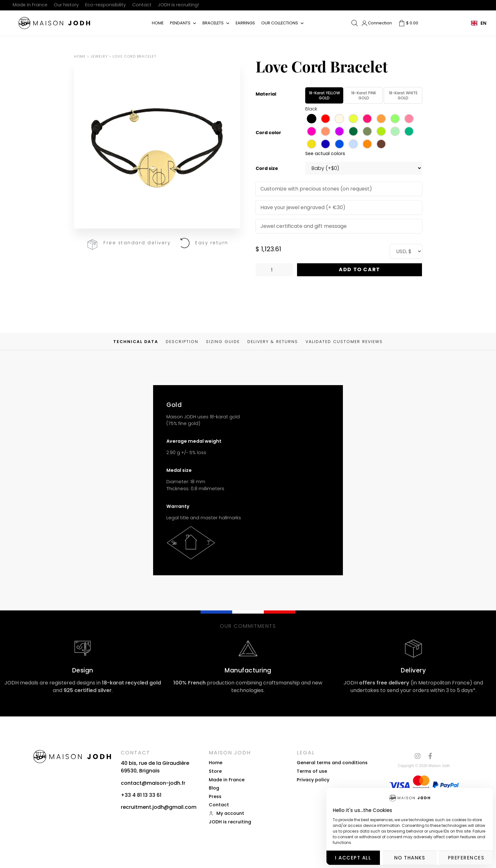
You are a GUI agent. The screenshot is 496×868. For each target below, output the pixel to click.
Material (266, 94)
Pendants (180, 23)
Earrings (245, 23)
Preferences (466, 858)
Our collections (280, 23)
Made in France (30, 5)
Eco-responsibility (105, 5)
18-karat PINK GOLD (364, 95)
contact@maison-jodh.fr (153, 783)
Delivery (413, 670)
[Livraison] (413, 648)
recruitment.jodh (142, 807)
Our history (66, 5)
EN (479, 23)
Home (158, 23)
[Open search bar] (355, 23)
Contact (142, 5)
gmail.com (183, 807)
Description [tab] (182, 342)
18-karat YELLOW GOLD (324, 95)
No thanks (410, 858)
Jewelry (99, 56)
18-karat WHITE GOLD (403, 95)
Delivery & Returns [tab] (273, 342)
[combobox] (479, 23)
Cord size (267, 169)
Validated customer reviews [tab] (344, 342)
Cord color (268, 133)
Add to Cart (360, 269)
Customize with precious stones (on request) (316, 189)
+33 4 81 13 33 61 (141, 795)
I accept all (353, 858)
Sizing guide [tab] (223, 342)
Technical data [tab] (136, 342)
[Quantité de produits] (274, 270)
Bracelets (213, 23)
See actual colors (325, 153)
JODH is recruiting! (178, 5)
